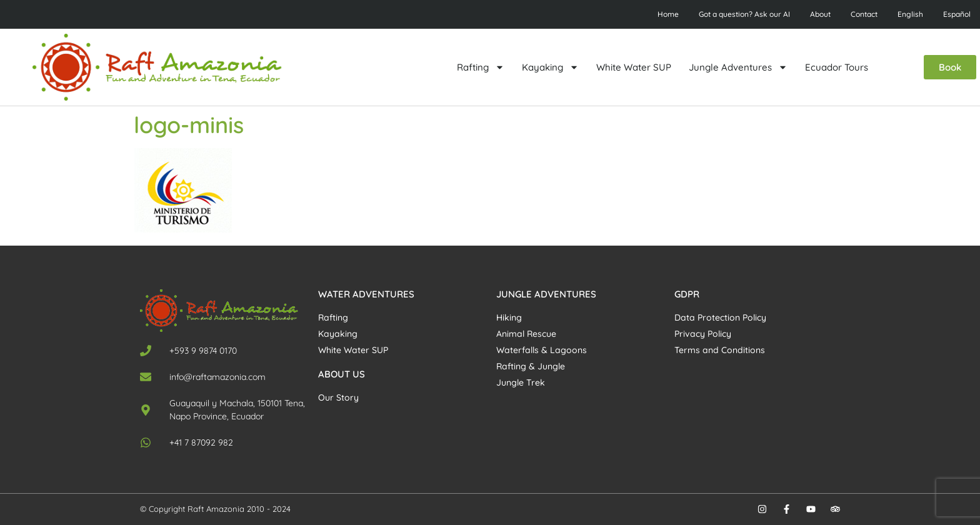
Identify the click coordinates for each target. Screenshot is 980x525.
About (820, 14)
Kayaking (550, 67)
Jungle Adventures (738, 67)
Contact (864, 14)
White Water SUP (634, 67)
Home (668, 14)
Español (957, 14)
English (910, 14)
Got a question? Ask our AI (744, 14)
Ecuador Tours (837, 67)
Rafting (481, 67)
